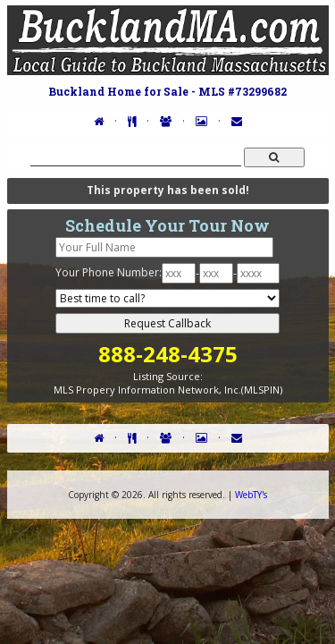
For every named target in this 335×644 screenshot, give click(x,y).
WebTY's (251, 495)
